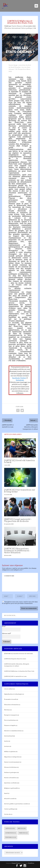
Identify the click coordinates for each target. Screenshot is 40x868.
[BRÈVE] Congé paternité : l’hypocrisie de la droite (18, 520)
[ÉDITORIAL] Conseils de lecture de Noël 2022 (19, 654)
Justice (6, 741)
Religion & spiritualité (11, 788)
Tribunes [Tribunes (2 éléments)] (23, 833)
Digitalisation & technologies (13, 694)
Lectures (7, 746)
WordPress (31, 863)
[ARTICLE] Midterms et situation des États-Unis (19, 671)
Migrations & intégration (12, 757)
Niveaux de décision (10, 767)
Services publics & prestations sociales (16, 804)
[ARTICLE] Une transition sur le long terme (20, 491)
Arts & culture (9, 689)
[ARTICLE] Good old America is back (19, 461)
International (16, 28)
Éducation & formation (11, 705)
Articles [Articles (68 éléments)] (10, 828)
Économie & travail (10, 699)
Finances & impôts (10, 725)
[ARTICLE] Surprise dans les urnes (15, 659)
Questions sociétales (11, 783)
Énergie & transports (11, 715)
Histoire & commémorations (13, 731)
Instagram (20, 380)
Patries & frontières (10, 778)
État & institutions (10, 720)
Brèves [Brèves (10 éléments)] (22, 828)
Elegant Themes (16, 863)
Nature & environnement (12, 762)
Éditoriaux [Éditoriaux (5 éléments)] (11, 837)
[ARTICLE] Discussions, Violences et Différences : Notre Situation (17, 551)
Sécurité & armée (9, 799)
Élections (8, 28)
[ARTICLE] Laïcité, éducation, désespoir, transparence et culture (17, 665)
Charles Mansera (17, 26)
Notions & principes (10, 773)
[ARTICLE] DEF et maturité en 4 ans (15, 676)
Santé (6, 793)
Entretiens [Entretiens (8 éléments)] (11, 833)
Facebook (16, 378)
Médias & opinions (10, 752)
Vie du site (7, 814)
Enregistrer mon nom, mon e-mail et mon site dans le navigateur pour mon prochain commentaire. (20, 603)
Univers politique (27, 28)
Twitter (23, 378)
